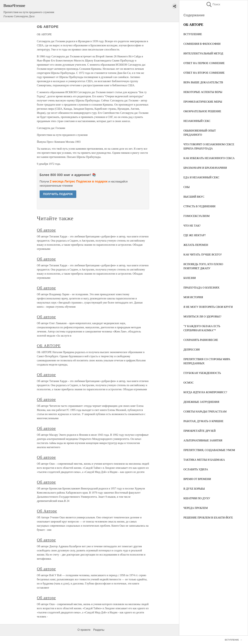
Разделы (99, 630)
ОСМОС (188, 383)
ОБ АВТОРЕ (49, 346)
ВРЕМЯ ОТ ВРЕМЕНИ (197, 479)
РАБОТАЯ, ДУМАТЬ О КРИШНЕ (203, 421)
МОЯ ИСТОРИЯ (193, 297)
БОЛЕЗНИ (190, 278)
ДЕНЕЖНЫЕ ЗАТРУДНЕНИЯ (201, 402)
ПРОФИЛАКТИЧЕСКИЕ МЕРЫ (203, 102)
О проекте (84, 630)
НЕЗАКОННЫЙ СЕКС (197, 121)
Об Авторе (47, 511)
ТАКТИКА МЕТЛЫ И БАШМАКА (204, 460)
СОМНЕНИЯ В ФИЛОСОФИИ (202, 44)
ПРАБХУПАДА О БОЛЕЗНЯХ (201, 288)
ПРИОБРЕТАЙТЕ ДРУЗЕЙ (200, 431)
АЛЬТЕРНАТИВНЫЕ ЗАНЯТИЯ (203, 440)
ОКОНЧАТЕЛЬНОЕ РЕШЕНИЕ (202, 111)
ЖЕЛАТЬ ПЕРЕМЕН (196, 245)
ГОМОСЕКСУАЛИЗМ (197, 216)
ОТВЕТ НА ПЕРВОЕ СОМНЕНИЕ (204, 63)
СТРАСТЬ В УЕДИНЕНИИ (199, 206)
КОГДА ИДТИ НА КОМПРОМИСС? (205, 392)
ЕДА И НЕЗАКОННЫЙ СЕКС (201, 177)
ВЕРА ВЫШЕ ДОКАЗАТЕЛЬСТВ (203, 82)
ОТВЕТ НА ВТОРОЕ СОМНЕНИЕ (204, 73)
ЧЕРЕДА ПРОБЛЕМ (196, 508)
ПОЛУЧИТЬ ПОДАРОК (58, 194)
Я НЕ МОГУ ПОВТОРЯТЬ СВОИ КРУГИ (208, 307)
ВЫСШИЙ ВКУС (194, 197)
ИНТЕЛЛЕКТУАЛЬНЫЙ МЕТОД (203, 53)
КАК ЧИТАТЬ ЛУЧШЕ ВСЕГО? (203, 255)
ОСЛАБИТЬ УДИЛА (196, 469)
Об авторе (46, 230)
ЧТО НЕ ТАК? (192, 226)
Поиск (213, 4)
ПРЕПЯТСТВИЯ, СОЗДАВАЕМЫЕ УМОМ (209, 450)
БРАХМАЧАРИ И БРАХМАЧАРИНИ (205, 168)
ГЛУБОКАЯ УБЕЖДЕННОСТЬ (202, 373)
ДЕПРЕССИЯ (192, 350)
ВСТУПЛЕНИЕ (193, 34)
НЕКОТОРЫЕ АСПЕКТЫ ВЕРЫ (203, 92)
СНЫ (187, 187)
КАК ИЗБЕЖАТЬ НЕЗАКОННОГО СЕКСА (209, 158)
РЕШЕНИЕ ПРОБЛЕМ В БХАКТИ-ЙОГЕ (208, 518)
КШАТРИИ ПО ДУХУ (197, 498)
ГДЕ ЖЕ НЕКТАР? (195, 235)
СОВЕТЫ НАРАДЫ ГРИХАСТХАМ (205, 412)
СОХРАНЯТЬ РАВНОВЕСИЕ (201, 340)
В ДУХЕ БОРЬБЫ (194, 489)
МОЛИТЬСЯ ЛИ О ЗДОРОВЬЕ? (202, 316)
